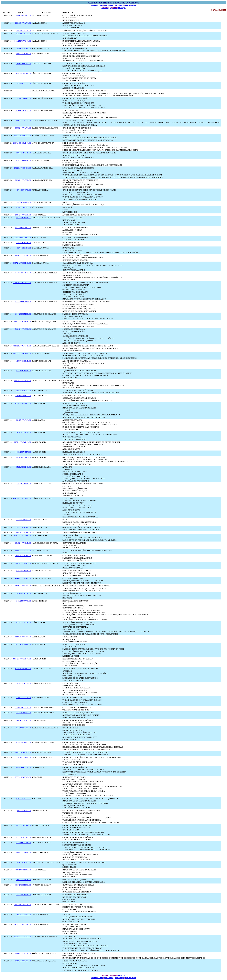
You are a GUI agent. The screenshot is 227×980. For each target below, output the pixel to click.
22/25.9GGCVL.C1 (24, 825)
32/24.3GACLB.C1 (24, 698)
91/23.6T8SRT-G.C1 (23, 862)
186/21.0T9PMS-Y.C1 (23, 135)
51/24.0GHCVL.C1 (24, 153)
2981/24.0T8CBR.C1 (23, 215)
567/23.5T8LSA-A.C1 (23, 644)
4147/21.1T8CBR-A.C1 (22, 498)
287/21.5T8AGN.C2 (23, 207)
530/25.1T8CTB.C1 (23, 532)
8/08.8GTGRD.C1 (24, 190)
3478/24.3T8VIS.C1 (23, 33)
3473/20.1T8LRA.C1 (23, 586)
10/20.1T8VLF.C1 (24, 248)
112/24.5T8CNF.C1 (24, 390)
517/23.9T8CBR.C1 (23, 622)
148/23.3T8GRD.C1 (23, 520)
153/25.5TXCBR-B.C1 (22, 852)
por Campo (119, 5)
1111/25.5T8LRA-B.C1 (22, 346)
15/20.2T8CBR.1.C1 (23, 15)
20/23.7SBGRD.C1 (24, 64)
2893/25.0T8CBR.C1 (23, 953)
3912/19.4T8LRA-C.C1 (22, 283)
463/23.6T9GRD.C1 (23, 713)
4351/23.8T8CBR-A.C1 (22, 659)
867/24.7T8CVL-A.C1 (22, 442)
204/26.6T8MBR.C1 (23, 314)
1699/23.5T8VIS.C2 (23, 683)
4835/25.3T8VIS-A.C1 (22, 41)
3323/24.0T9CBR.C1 (23, 180)
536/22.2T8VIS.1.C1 (23, 273)
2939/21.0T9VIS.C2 (23, 83)
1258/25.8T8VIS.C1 (23, 243)
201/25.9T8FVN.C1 (23, 420)
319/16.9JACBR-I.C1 (23, 110)
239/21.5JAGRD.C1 (23, 98)
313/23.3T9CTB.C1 (23, 54)
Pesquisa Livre (97, 5)
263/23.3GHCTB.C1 (23, 73)
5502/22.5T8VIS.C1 (23, 895)
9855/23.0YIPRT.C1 (23, 452)
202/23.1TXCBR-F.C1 (22, 168)
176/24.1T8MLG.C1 (23, 396)
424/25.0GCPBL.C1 (23, 843)
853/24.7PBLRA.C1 (23, 728)
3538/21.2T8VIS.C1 (23, 571)
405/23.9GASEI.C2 (24, 799)
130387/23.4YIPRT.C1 (22, 237)
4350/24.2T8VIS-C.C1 (22, 936)
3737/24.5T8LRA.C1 (23, 961)
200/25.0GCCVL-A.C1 (22, 143)
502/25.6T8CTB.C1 (23, 527)
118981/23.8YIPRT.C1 (22, 457)
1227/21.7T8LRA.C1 (23, 637)
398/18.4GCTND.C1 (23, 777)
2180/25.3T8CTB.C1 (23, 556)
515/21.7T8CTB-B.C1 (23, 321)
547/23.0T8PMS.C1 (23, 880)
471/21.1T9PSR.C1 (24, 160)
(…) (30, 91)
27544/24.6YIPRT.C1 (23, 302)
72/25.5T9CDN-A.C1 (23, 708)
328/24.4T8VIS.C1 (24, 484)
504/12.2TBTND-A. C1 (22, 924)
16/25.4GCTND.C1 (24, 837)
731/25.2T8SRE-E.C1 (23, 593)
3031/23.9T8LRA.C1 (23, 563)
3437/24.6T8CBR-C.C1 (22, 263)
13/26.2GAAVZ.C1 (24, 757)
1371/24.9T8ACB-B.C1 (22, 353)
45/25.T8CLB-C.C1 (23, 467)
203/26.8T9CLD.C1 (23, 120)
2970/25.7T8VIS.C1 (23, 31)
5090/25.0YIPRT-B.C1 (22, 905)
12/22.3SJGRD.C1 (24, 811)
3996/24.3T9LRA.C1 (23, 128)
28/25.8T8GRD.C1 (24, 202)
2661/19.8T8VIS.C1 (23, 371)
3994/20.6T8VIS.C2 (23, 218)
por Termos (109, 5)
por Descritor (131, 5)
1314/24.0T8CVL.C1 (23, 543)
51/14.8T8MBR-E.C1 (23, 361)
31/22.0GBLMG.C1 (23, 742)
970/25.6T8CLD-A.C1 (22, 535)
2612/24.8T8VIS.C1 (23, 601)
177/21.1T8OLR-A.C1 (22, 381)
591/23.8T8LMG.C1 (23, 885)
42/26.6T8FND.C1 (24, 914)
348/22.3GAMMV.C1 (23, 752)
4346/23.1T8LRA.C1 (23, 578)
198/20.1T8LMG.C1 (23, 870)
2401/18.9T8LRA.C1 (23, 23)
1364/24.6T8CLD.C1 (23, 550)
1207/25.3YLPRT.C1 (23, 669)
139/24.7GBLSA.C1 (23, 48)
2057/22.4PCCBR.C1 (23, 767)
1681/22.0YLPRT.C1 (23, 403)
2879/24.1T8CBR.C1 (23, 255)
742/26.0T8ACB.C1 (23, 432)
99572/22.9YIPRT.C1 (23, 228)
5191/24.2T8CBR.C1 (23, 329)
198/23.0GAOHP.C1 (23, 720)
